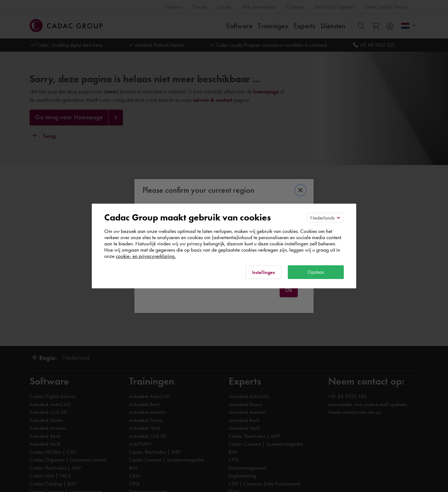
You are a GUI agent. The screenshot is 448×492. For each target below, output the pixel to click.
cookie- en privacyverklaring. (146, 256)
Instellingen (264, 272)
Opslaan (316, 272)
